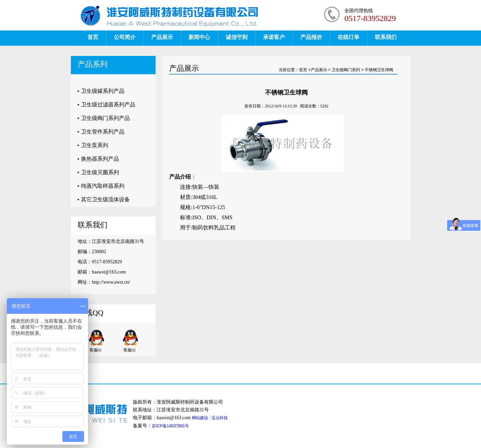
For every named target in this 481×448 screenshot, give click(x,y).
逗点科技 (220, 418)
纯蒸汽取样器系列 (103, 186)
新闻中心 (199, 37)
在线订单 (348, 37)
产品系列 (93, 64)
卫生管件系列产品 (103, 132)
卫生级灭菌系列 (100, 172)
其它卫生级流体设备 (105, 199)
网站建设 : (202, 418)
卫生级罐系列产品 (103, 91)
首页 (93, 37)
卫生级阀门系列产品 (105, 118)
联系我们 (386, 37)
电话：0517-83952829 (100, 262)
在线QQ (91, 313)
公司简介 (125, 37)
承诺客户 (274, 37)
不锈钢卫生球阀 (379, 70)
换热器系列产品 (100, 159)
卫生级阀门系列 (346, 70)
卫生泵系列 (95, 145)
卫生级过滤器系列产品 (108, 105)
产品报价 (311, 37)
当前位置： (289, 70)
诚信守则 (237, 37)
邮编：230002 (92, 252)
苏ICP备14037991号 (170, 426)
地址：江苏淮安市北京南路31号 (111, 241)
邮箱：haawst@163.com (102, 272)
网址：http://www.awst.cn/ (104, 282)
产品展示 (162, 37)
